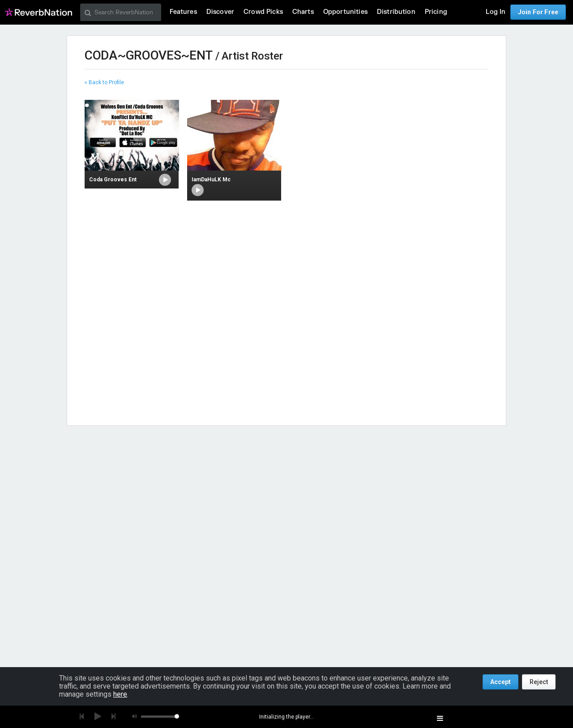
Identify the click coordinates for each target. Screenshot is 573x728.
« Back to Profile (104, 82)
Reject (539, 682)
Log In (496, 12)
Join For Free (538, 12)
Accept (500, 682)
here (120, 694)
